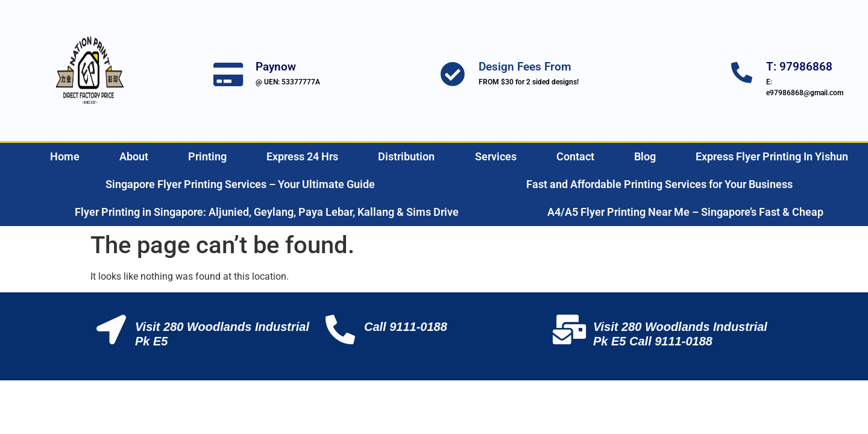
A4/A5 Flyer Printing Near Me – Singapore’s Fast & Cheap (685, 212)
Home (65, 156)
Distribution (406, 156)
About (134, 156)
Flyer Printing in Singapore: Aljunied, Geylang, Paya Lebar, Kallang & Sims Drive (267, 212)
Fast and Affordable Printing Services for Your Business (659, 184)
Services (496, 156)
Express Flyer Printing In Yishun (772, 156)
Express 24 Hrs (302, 156)
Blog (645, 156)
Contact (575, 156)
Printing (207, 156)
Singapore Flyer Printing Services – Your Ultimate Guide (240, 184)
